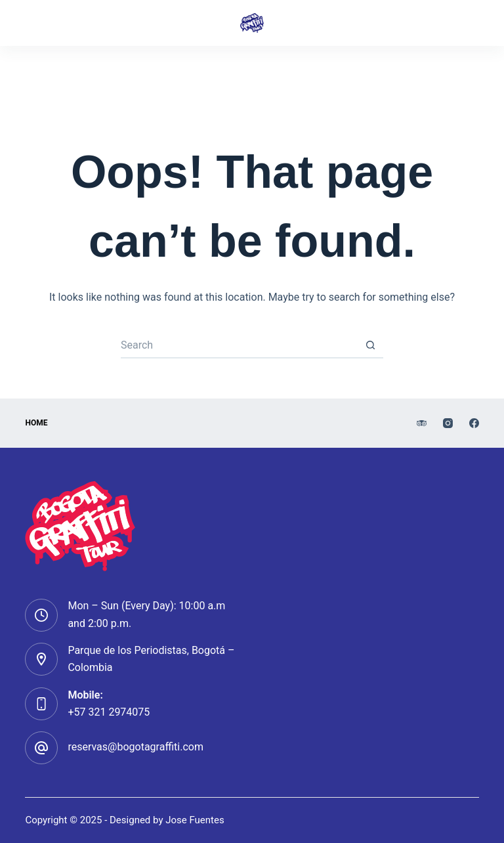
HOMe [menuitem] (36, 423)
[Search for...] (239, 345)
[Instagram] (252, 72)
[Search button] (370, 345)
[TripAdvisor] (208, 72)
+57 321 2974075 (109, 712)
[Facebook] (297, 72)
